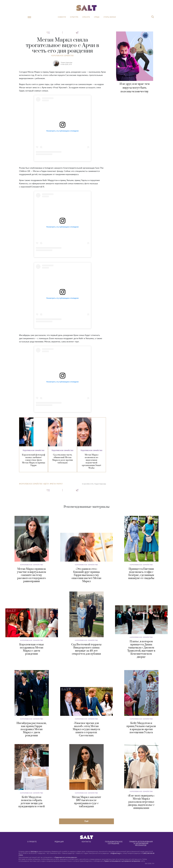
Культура (74, 17)
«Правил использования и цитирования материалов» (122, 861)
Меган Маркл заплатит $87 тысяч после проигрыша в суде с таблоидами (86, 802)
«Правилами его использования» (66, 857)
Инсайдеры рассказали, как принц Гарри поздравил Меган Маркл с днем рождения (32, 729)
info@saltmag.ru (116, 853)
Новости (62, 17)
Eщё (86, 821)
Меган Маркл (57, 484)
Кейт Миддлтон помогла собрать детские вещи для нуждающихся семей (32, 802)
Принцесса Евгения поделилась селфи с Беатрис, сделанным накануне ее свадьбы (141, 574)
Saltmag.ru (34, 851)
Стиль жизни (110, 17)
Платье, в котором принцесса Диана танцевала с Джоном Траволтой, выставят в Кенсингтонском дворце (141, 649)
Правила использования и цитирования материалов (141, 843)
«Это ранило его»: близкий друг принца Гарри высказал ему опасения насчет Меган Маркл (86, 575)
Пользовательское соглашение (114, 843)
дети (47, 484)
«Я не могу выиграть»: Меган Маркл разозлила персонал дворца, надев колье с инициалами (141, 802)
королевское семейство (31, 484)
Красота (86, 17)
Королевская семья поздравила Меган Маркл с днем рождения (31, 649)
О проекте (32, 842)
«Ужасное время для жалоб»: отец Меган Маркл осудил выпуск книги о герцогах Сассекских (86, 729)
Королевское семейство (63, 56)
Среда (97, 17)
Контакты (86, 842)
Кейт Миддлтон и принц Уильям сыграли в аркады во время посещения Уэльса (141, 728)
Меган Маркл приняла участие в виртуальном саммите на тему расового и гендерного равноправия (32, 575)
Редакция (59, 842)
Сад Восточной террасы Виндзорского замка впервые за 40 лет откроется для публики (86, 649)
